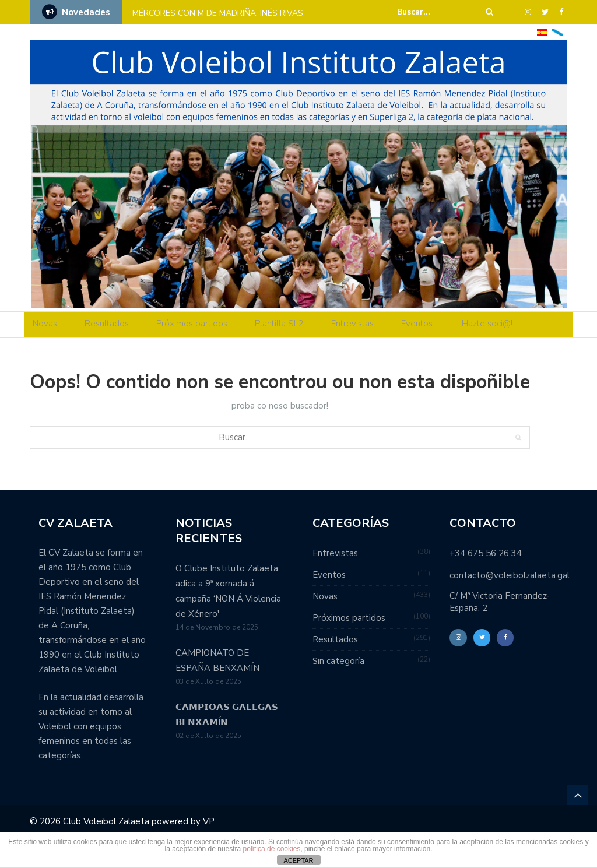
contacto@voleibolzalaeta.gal (510, 575)
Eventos (417, 324)
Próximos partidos (192, 324)
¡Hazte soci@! (486, 324)
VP (209, 821)
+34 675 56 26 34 (486, 553)
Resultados (107, 324)
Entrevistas (352, 324)
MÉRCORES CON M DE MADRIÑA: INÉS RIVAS (218, 13)
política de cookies (272, 849)
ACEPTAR (298, 860)
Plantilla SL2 (279, 324)
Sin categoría (338, 661)
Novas (45, 324)
